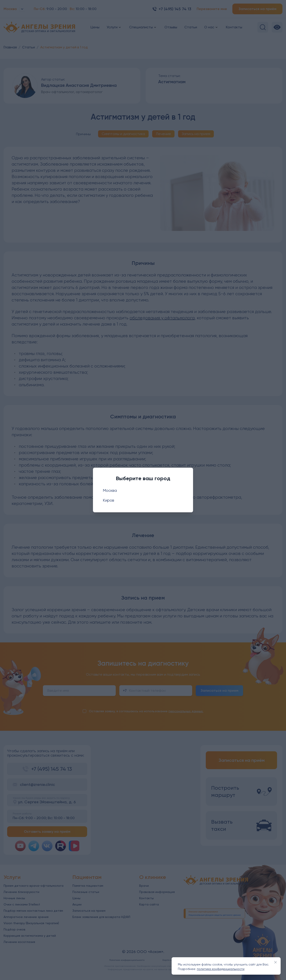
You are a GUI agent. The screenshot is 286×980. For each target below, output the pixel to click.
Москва (110, 490)
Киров (108, 500)
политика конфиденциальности (221, 969)
